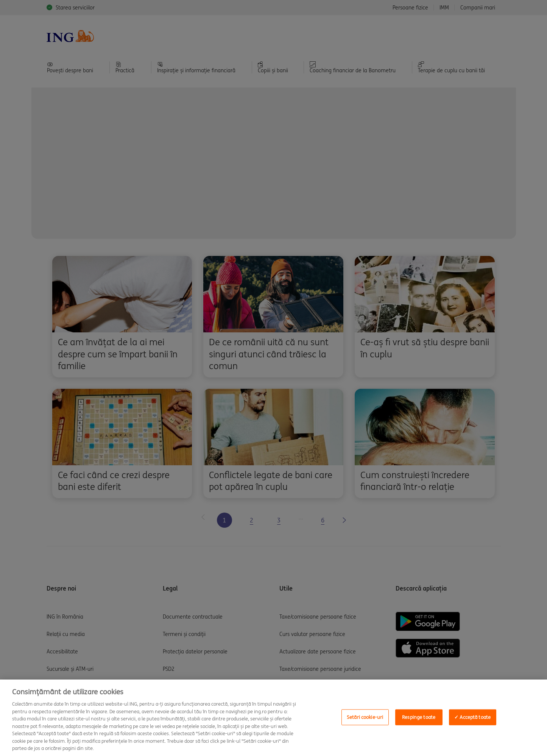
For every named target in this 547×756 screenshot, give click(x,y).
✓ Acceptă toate (472, 717)
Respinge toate (419, 717)
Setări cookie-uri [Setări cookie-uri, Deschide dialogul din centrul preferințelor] (365, 717)
